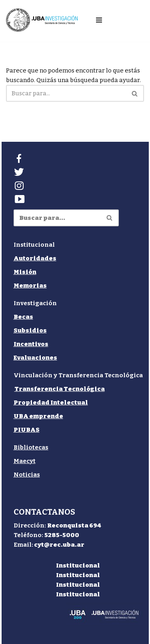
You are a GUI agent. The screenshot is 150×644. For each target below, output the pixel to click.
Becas (23, 317)
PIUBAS (27, 430)
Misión (25, 272)
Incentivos (31, 344)
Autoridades (35, 258)
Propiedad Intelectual (51, 402)
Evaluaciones (35, 358)
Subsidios (30, 330)
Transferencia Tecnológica (60, 389)
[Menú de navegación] (99, 20)
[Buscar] (66, 93)
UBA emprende (38, 416)
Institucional (78, 566)
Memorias (30, 286)
